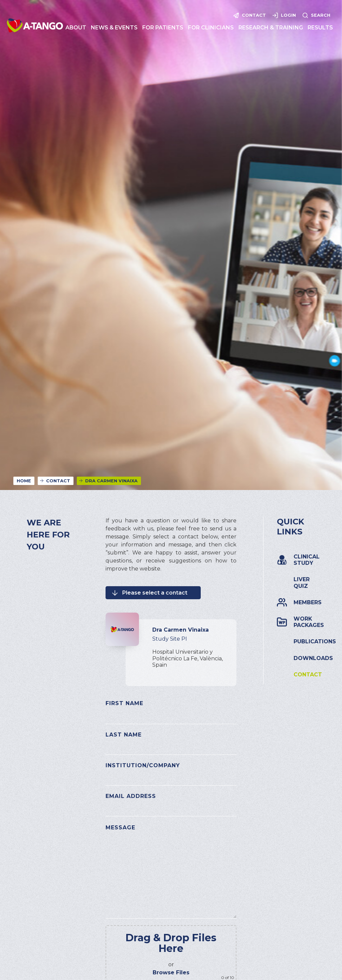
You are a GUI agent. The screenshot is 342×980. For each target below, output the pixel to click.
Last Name (124, 735)
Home (24, 481)
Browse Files (171, 972)
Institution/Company (143, 765)
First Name (124, 703)
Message (120, 828)
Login (288, 15)
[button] (76, 28)
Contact (254, 15)
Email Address (131, 796)
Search (321, 15)
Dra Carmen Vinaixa (111, 481)
